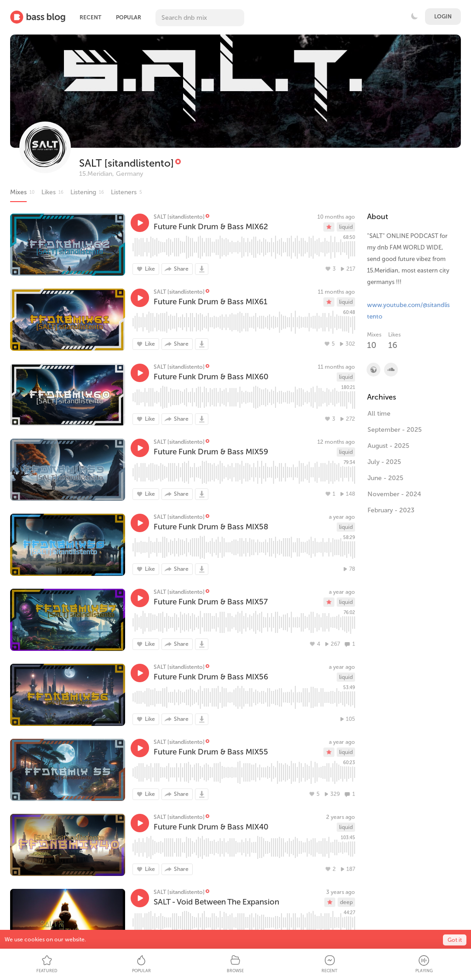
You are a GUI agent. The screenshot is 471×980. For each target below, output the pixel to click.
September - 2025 (395, 430)
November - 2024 (394, 494)
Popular (129, 17)
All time (379, 414)
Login (443, 17)
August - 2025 (388, 446)
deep (346, 902)
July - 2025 (384, 462)
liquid (346, 227)
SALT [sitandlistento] (126, 163)
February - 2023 (391, 510)
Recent (90, 17)
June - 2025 (385, 478)
